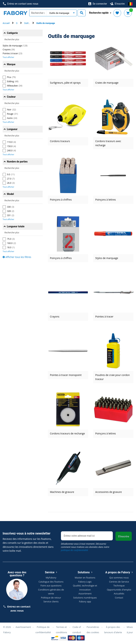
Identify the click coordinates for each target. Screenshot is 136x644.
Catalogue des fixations (51, 582)
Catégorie (12, 33)
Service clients (51, 601)
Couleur (11, 97)
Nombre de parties (17, 162)
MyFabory (51, 578)
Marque (11, 64)
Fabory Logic (85, 582)
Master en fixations (85, 578)
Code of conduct (77, 630)
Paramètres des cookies (93, 630)
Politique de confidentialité (43, 630)
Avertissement (23, 627)
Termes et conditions (61, 630)
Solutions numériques (85, 598)
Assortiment (85, 594)
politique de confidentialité (74, 550)
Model (10, 194)
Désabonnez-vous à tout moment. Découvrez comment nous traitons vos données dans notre (85, 547)
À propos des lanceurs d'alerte (113, 630)
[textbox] (38, 13)
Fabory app (85, 601)
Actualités (119, 594)
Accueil (6, 23)
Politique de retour (51, 598)
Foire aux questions (51, 586)
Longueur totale (16, 226)
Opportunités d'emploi (119, 590)
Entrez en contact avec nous (21, 4)
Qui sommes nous (119, 578)
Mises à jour (130, 630)
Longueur (12, 129)
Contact (119, 598)
